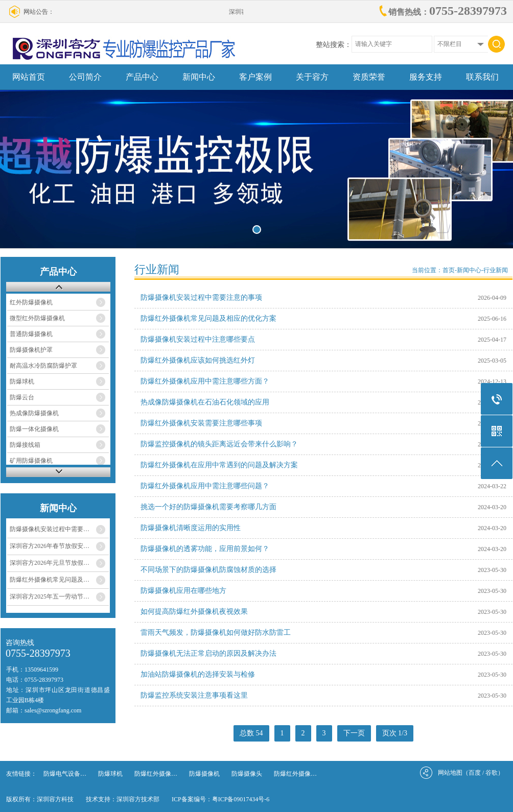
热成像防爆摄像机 (34, 413)
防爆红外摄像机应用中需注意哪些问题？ (205, 486)
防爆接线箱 (25, 445)
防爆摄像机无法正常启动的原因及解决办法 (208, 653)
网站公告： (39, 12)
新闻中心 (199, 77)
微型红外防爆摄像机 (37, 318)
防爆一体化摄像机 (34, 429)
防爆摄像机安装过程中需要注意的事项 (201, 297)
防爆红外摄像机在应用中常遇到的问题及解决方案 (219, 465)
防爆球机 (22, 381)
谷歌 (492, 773)
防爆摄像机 (204, 774)
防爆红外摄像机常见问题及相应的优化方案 (208, 318)
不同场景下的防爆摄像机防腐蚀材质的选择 (208, 570)
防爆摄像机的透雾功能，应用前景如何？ (205, 549)
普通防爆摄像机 (31, 334)
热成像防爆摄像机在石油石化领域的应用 (205, 402)
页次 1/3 (395, 733)
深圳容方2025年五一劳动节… (50, 596)
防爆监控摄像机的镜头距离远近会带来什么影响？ (219, 444)
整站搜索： (334, 45)
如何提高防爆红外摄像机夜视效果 (194, 612)
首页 (449, 270)
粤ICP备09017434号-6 (241, 799)
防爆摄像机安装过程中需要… (50, 529)
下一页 (354, 733)
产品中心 (142, 77)
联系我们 (482, 77)
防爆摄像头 (247, 774)
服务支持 (426, 77)
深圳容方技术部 (138, 799)
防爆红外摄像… (156, 774)
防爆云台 (22, 397)
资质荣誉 (369, 77)
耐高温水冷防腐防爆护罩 (43, 366)
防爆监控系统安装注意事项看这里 (194, 695)
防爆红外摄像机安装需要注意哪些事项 (201, 423)
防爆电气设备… (65, 774)
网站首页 (29, 77)
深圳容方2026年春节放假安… (50, 546)
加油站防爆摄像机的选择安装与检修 (198, 674)
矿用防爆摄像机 (31, 461)
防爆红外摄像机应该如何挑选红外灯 (198, 360)
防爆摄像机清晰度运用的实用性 (191, 528)
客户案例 (255, 77)
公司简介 (85, 77)
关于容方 (312, 77)
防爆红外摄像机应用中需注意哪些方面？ (205, 381)
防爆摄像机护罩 (31, 350)
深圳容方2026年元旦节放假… (50, 563)
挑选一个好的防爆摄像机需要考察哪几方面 (208, 507)
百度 (475, 773)
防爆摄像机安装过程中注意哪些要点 (198, 339)
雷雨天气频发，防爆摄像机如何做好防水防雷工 (216, 632)
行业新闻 (496, 270)
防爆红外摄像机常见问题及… (50, 580)
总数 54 (251, 733)
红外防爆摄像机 (31, 302)
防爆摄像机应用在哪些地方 (183, 591)
